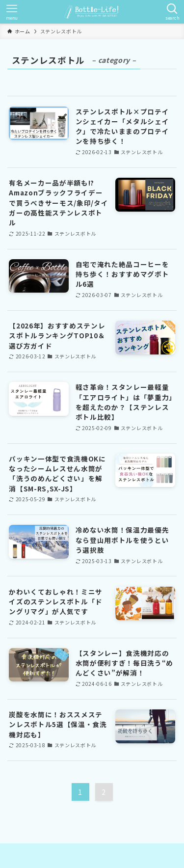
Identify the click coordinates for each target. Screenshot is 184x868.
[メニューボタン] (12, 12)
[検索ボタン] (172, 12)
